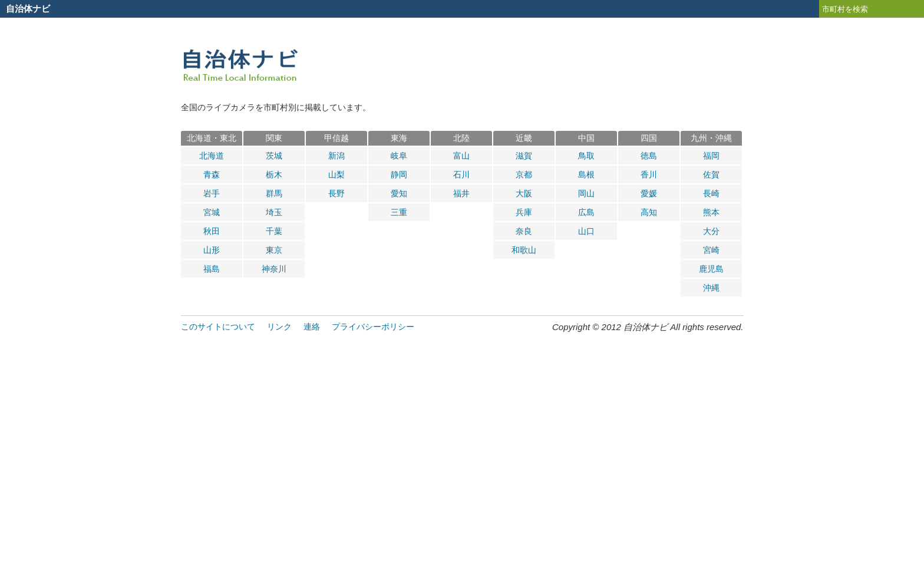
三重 (399, 212)
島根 (586, 175)
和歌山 (524, 250)
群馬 (274, 193)
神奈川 (274, 269)
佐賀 (711, 175)
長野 (336, 193)
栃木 (274, 175)
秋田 (212, 231)
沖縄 (711, 288)
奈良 (524, 231)
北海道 (212, 156)
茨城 (274, 156)
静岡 (399, 175)
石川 (461, 175)
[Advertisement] (462, 439)
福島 (212, 269)
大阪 (524, 193)
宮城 (212, 212)
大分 (711, 231)
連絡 (312, 327)
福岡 (711, 156)
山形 (212, 250)
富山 (461, 156)
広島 (586, 212)
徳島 (649, 156)
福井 (461, 193)
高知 (649, 212)
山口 (586, 231)
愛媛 (649, 193)
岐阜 (399, 156)
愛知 (399, 193)
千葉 (274, 231)
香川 (649, 175)
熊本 (711, 212)
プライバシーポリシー (373, 327)
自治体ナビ (28, 9)
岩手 (212, 193)
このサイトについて (218, 327)
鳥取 (586, 156)
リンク (279, 327)
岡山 (586, 193)
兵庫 (524, 212)
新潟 (336, 156)
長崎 (711, 193)
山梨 (336, 175)
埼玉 (274, 212)
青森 (212, 175)
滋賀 (524, 156)
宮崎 (711, 250)
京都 (524, 175)
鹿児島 (711, 269)
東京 (274, 250)
